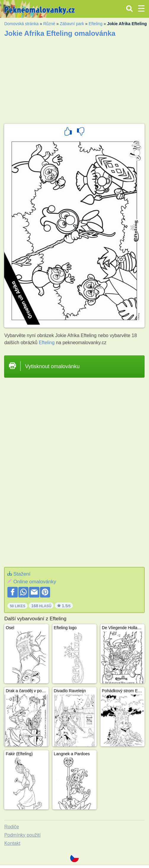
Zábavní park (72, 24)
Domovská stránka (21, 24)
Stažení (22, 574)
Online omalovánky (35, 582)
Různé (49, 24)
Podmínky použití (22, 835)
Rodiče (12, 827)
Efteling (96, 24)
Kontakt (12, 843)
